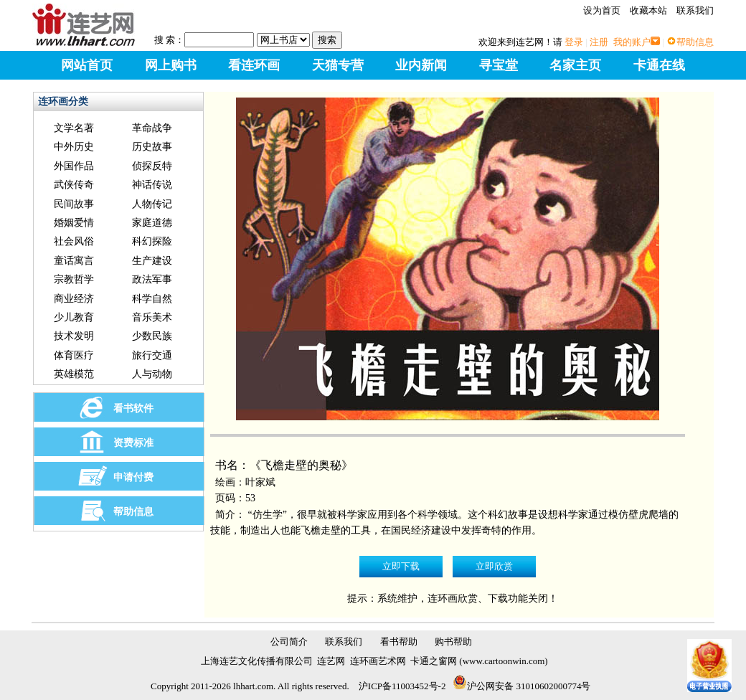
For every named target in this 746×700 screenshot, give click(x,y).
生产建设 (152, 261)
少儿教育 (74, 317)
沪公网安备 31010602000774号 (521, 686)
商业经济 (74, 299)
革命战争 (152, 128)
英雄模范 (74, 374)
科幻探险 (152, 241)
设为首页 (602, 10)
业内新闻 (421, 65)
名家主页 (575, 65)
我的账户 (632, 42)
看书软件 (133, 408)
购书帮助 (453, 642)
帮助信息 (695, 42)
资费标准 (133, 443)
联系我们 (695, 10)
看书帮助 (399, 642)
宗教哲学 (74, 279)
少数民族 (152, 336)
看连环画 (254, 65)
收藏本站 (648, 10)
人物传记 (152, 204)
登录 (574, 42)
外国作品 (74, 166)
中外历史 (74, 147)
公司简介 (289, 642)
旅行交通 (152, 355)
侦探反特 (152, 166)
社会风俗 (74, 241)
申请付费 (133, 477)
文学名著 (74, 128)
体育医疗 (74, 355)
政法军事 (152, 279)
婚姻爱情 (74, 223)
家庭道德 (152, 223)
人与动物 (152, 374)
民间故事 (74, 204)
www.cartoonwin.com (504, 661)
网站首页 (87, 65)
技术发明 (74, 336)
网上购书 (171, 65)
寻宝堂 (499, 65)
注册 (599, 42)
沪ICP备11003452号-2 (402, 686)
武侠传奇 (74, 185)
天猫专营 (338, 65)
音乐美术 (152, 317)
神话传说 (152, 185)
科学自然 (152, 299)
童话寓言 (74, 261)
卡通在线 (659, 65)
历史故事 (152, 147)
